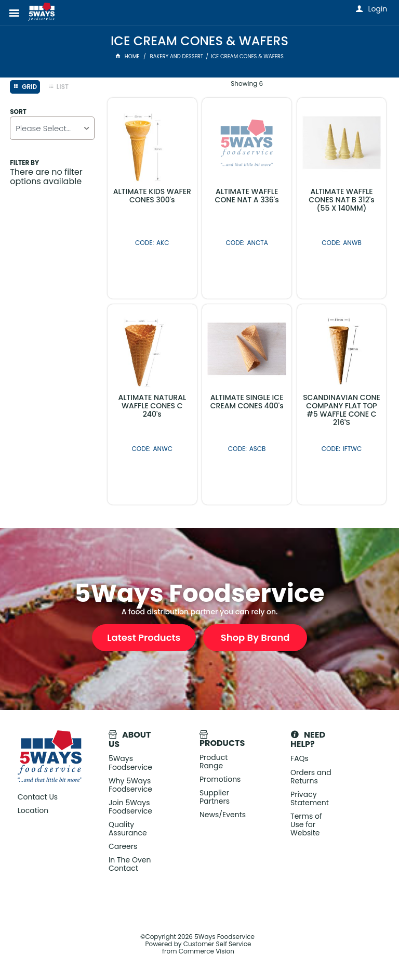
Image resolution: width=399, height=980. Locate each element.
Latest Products (144, 637)
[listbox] (52, 128)
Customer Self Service (217, 944)
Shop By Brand (255, 637)
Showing (247, 83)
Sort (18, 112)
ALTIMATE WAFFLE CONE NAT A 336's (247, 196)
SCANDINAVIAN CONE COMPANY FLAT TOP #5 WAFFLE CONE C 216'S (342, 410)
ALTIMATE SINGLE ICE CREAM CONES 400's (247, 402)
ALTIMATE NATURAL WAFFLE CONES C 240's (152, 406)
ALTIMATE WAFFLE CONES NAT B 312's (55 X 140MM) (341, 200)
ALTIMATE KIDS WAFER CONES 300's (152, 196)
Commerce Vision (207, 951)
